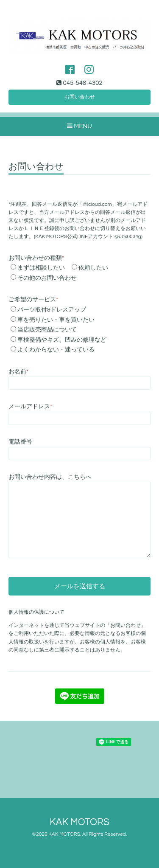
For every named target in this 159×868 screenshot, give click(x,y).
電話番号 (20, 442)
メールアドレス (30, 407)
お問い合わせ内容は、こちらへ (50, 477)
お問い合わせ (80, 97)
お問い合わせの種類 (36, 258)
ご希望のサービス (33, 300)
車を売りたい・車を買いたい (56, 320)
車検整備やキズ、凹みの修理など (62, 340)
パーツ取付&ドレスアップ (52, 310)
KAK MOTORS (79, 822)
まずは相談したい (41, 268)
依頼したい (93, 268)
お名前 (18, 372)
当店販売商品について (47, 330)
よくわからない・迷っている (56, 350)
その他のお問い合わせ (47, 278)
